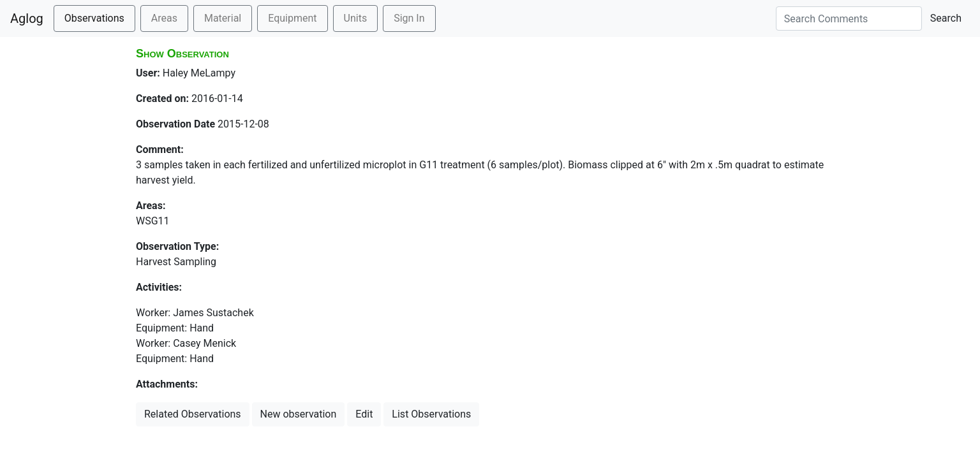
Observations (94, 18)
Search (946, 18)
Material (223, 18)
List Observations (431, 414)
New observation (299, 414)
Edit (364, 414)
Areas (164, 18)
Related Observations (193, 414)
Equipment (292, 18)
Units (356, 18)
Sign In (409, 18)
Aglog (27, 18)
